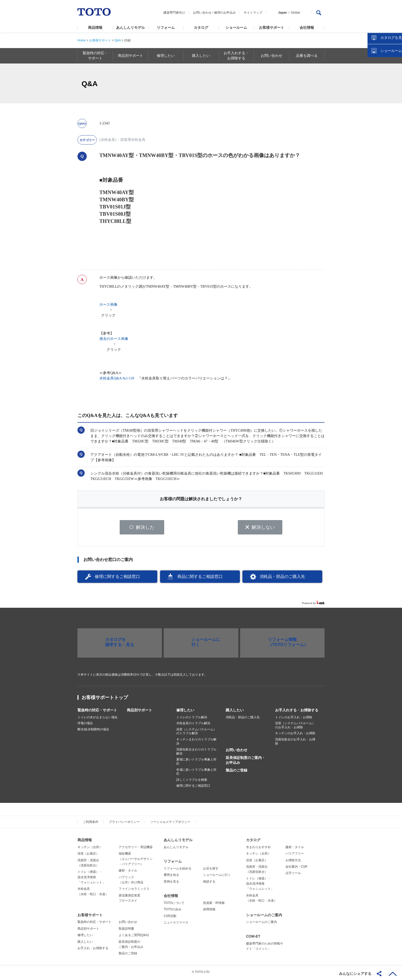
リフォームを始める (178, 870)
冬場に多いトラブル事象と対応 (196, 774)
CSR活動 (170, 918)
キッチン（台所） (90, 849)
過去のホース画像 (114, 339)
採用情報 (209, 911)
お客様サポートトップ (105, 699)
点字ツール (293, 875)
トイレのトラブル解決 (192, 719)
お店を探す (211, 870)
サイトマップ (253, 13)
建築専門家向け (174, 13)
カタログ (201, 28)
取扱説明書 (126, 930)
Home (82, 40)
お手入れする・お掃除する (297, 712)
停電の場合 (85, 725)
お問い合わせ (202, 13)
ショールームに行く (217, 877)
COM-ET (253, 938)
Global (295, 13)
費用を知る (171, 877)
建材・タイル (128, 873)
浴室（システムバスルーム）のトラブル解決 (196, 733)
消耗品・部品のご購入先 (282, 578)
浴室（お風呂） (88, 855)
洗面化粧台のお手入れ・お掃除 (295, 743)
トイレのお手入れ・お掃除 (294, 719)
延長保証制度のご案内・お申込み (246, 762)
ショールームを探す (385, 110)
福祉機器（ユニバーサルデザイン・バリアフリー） (136, 861)
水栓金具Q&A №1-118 (117, 378)
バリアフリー (295, 855)
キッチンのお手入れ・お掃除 (295, 735)
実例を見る (171, 883)
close (396, 84)
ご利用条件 (91, 824)
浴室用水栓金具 (133, 140)
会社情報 (307, 28)
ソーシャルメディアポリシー (170, 824)
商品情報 (95, 28)
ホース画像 (108, 305)
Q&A (117, 40)
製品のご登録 (237, 772)
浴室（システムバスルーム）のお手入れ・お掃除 (295, 727)
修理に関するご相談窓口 (117, 578)
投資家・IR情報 (214, 905)
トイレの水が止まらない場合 (98, 719)
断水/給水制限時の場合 (93, 731)
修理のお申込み (225, 13)
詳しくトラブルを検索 (192, 782)
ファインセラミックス (134, 891)
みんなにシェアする (355, 974)
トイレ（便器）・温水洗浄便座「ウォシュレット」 (91, 879)
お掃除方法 (293, 862)
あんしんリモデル (130, 28)
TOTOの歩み (173, 911)
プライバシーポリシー (124, 824)
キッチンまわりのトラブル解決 (196, 743)
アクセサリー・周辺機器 (136, 849)
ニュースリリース (176, 924)
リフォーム (166, 28)
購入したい (235, 712)
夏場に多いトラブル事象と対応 (196, 764)
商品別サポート (139, 712)
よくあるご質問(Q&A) (134, 937)
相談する (209, 883)
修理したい (185, 712)
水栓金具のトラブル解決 (193, 725)
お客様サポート (272, 28)
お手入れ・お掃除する (93, 950)
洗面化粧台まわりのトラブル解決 (196, 754)
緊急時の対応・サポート (97, 712)
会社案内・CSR (296, 868)
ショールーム (236, 28)
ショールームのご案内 (264, 917)
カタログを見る (381, 97)
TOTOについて (174, 905)
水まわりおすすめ (258, 849)
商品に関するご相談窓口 (200, 578)
